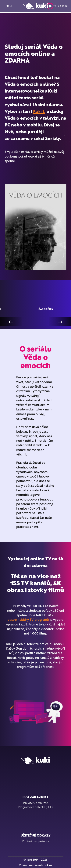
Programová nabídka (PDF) (35, 807)
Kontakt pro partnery (36, 841)
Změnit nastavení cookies (36, 865)
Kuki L (39, 111)
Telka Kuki (57, 6)
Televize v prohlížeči (36, 803)
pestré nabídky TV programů (28, 619)
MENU (8, 6)
